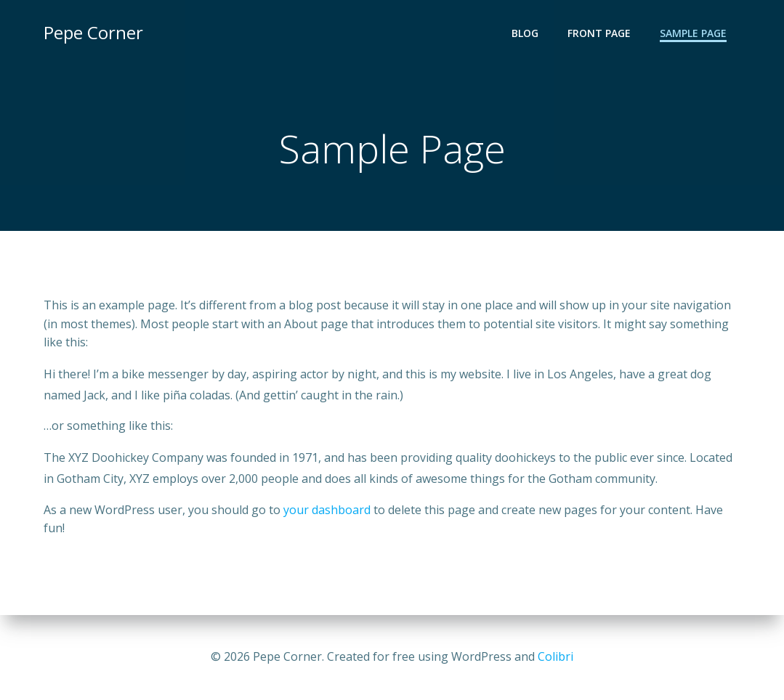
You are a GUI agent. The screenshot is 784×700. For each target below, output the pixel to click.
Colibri (555, 656)
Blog (525, 33)
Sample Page (693, 33)
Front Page (599, 33)
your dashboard (327, 510)
